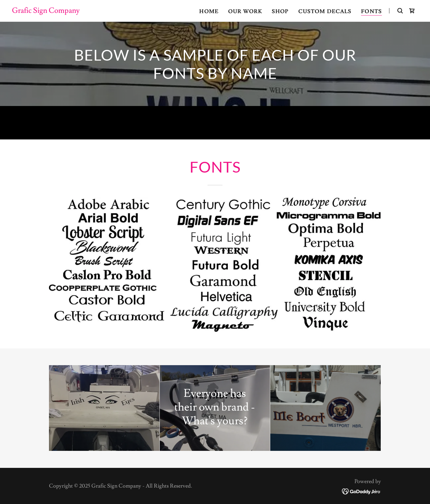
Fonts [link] (371, 11)
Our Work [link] (245, 11)
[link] (46, 11)
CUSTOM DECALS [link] (325, 11)
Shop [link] (280, 11)
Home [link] (209, 11)
